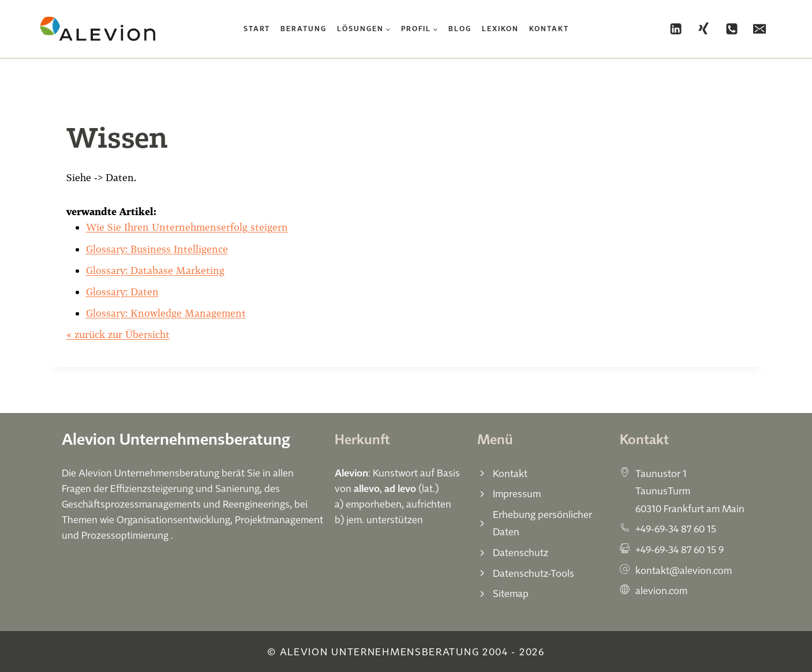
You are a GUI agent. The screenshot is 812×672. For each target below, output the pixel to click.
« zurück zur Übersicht (118, 334)
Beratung (304, 29)
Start (257, 29)
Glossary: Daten (122, 292)
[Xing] (704, 29)
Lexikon (500, 29)
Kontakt (549, 29)
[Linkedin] (676, 29)
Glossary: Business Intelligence (157, 249)
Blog (460, 29)
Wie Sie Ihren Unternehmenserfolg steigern (187, 227)
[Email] (759, 29)
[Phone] (732, 29)
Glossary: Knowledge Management (166, 313)
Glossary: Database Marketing (155, 270)
